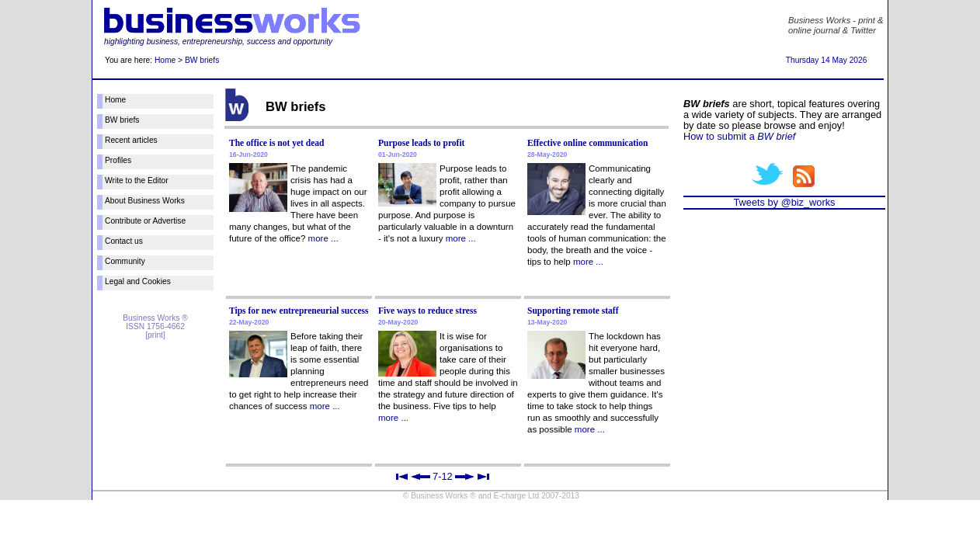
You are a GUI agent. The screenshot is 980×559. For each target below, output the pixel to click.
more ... (323, 238)
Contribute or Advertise (145, 221)
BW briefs (202, 60)
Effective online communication (587, 143)
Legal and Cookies (138, 281)
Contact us (124, 241)
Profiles (118, 160)
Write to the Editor (137, 181)
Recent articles (131, 140)
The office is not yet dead (277, 143)
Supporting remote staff (573, 311)
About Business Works (145, 201)
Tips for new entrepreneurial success (299, 311)
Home (165, 60)
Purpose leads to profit (421, 143)
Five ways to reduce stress (427, 311)
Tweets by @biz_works (784, 202)
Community (125, 261)
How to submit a (739, 136)
